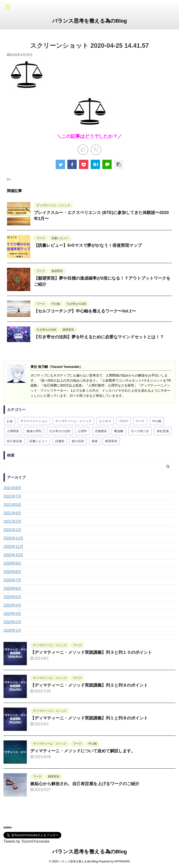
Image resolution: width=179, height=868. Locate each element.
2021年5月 (12, 505)
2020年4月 (12, 605)
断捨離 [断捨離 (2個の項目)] (119, 431)
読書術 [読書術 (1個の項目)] (60, 441)
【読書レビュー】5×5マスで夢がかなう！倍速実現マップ (88, 245)
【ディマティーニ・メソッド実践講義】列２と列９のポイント (89, 685)
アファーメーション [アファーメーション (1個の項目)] (34, 421)
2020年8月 (12, 572)
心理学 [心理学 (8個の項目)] (82, 431)
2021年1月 (12, 530)
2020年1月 (12, 630)
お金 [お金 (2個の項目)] (10, 421)
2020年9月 (12, 563)
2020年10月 (13, 555)
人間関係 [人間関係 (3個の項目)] (13, 431)
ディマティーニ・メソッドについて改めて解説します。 (83, 751)
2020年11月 (13, 547)
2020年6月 (12, 588)
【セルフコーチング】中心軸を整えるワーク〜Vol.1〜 (85, 311)
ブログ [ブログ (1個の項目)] (123, 421)
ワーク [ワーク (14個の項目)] (140, 421)
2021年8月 (12, 488)
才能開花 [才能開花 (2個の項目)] (101, 431)
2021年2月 (12, 521)
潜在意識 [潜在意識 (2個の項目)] (163, 431)
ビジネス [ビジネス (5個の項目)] (105, 421)
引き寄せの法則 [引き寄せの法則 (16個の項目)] (60, 431)
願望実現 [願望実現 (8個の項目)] (111, 441)
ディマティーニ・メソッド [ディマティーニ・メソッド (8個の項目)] (73, 421)
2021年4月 (12, 513)
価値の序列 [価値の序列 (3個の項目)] (34, 431)
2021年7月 (12, 496)
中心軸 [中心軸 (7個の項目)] (157, 421)
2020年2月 (12, 622)
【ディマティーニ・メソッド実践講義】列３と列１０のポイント (91, 652)
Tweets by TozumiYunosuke (26, 841)
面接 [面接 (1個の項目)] (95, 441)
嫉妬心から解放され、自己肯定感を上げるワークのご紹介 (85, 784)
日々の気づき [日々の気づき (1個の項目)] (140, 431)
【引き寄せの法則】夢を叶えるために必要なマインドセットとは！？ (99, 337)
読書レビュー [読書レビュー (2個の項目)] (38, 441)
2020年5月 (12, 597)
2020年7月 (12, 580)
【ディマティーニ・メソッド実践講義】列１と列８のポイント (89, 718)
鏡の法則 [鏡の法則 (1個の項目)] (78, 441)
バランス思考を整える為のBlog (90, 21)
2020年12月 (13, 538)
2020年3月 (12, 614)
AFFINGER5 (122, 861)
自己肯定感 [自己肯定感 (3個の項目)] (14, 441)
